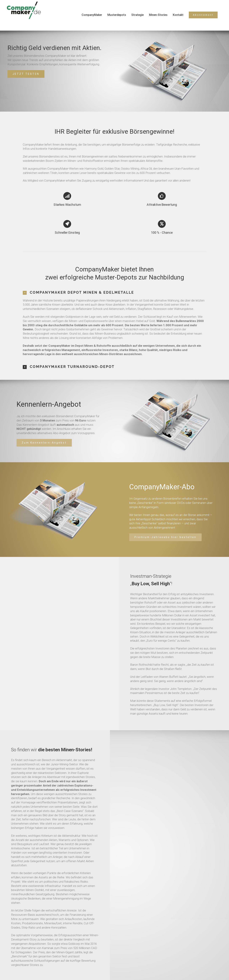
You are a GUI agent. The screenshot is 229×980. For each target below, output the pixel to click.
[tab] (115, 293)
